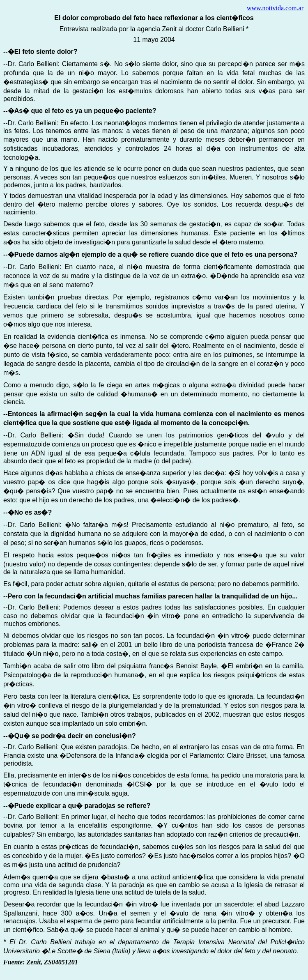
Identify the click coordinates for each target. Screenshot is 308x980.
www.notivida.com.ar (275, 8)
